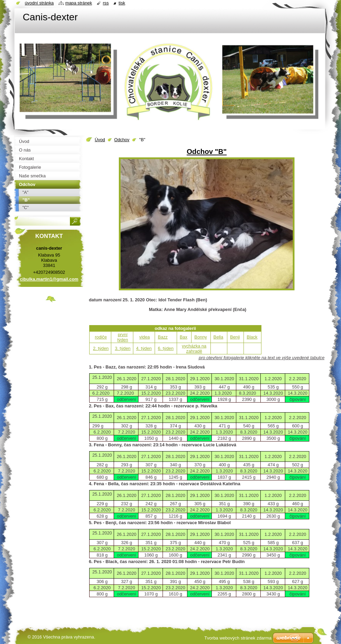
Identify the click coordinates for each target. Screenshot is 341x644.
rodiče (101, 337)
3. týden (123, 348)
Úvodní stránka (39, 3)
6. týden (166, 348)
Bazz (163, 337)
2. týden (101, 348)
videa (144, 337)
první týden (123, 337)
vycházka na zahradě (194, 349)
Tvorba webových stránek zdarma (238, 638)
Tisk (122, 3)
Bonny (200, 337)
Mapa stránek (79, 3)
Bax (184, 337)
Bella (218, 337)
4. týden (144, 348)
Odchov (122, 140)
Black (252, 337)
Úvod (100, 140)
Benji (235, 337)
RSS (106, 3)
